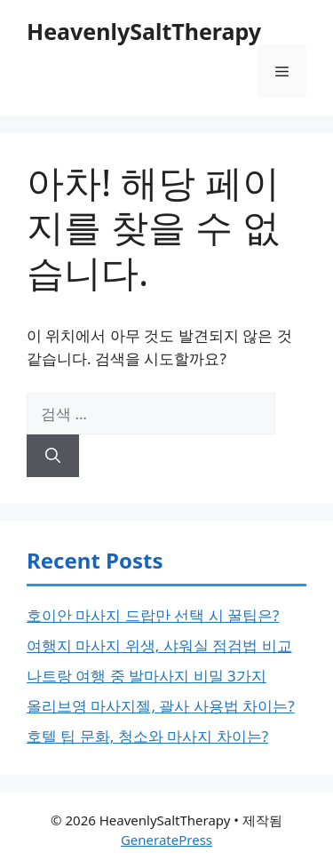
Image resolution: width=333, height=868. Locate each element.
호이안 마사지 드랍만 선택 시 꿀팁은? (153, 615)
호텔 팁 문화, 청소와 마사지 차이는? (147, 736)
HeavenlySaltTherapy (144, 31)
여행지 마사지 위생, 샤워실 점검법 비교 (159, 645)
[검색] (53, 456)
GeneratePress (166, 840)
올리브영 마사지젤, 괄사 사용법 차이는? (161, 706)
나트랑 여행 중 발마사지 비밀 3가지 (147, 676)
